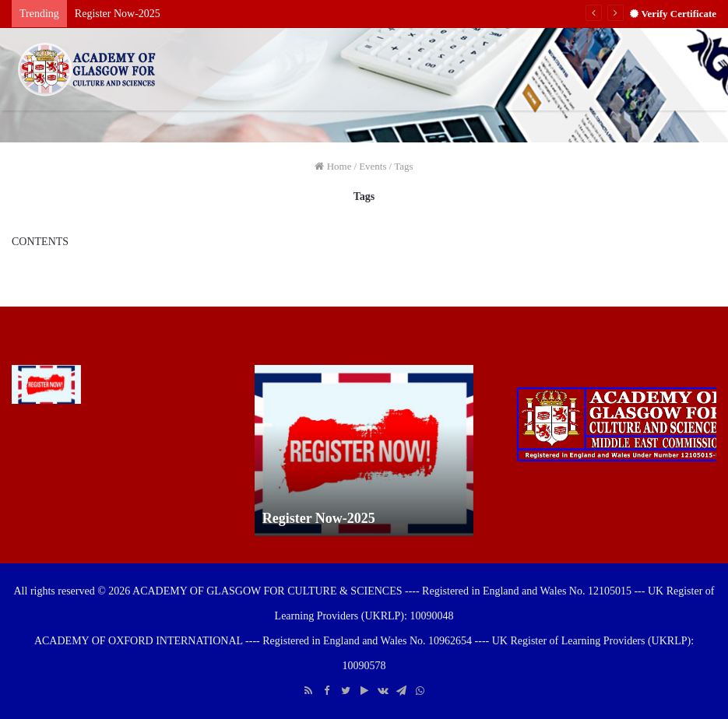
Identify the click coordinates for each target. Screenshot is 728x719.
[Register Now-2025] (46, 384)
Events (373, 166)
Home (333, 166)
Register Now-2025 (118, 14)
